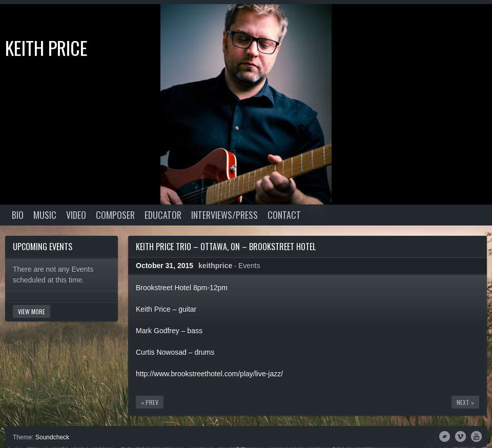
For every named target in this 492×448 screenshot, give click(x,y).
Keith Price (46, 47)
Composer (115, 215)
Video (76, 215)
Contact (284, 215)
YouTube (476, 436)
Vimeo (460, 436)
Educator (163, 215)
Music (45, 215)
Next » (465, 402)
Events (249, 266)
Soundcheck (52, 437)
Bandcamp (445, 436)
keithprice (215, 266)
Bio (18, 215)
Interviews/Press (224, 215)
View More (32, 311)
